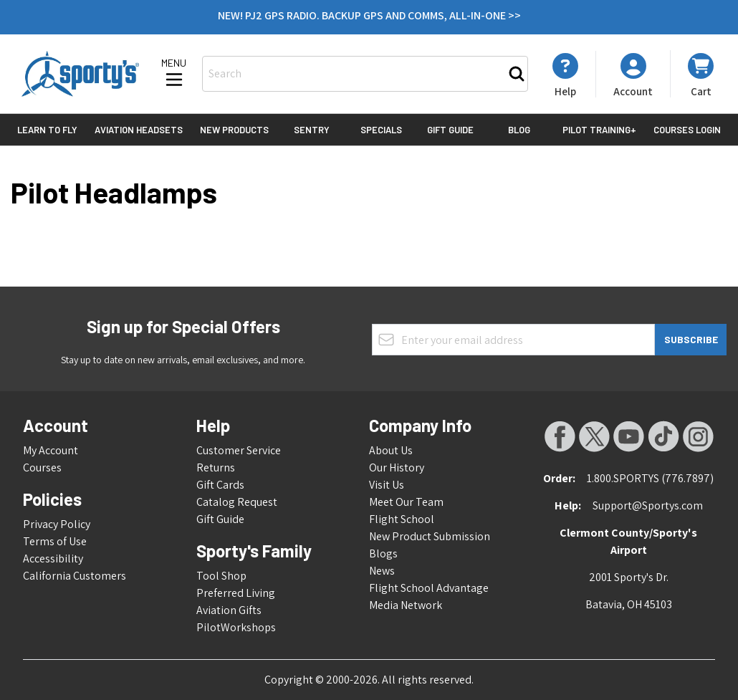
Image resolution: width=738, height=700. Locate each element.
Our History (397, 468)
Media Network (406, 605)
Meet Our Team (406, 502)
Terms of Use (55, 541)
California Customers (75, 576)
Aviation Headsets (139, 130)
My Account (51, 450)
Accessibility (53, 558)
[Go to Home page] (80, 74)
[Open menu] (174, 74)
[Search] (517, 74)
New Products (234, 130)
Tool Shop (221, 576)
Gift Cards (220, 485)
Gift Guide (450, 130)
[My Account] (565, 75)
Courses (42, 468)
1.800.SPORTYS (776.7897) (650, 478)
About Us (391, 450)
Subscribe (691, 339)
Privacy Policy (57, 524)
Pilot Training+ (599, 130)
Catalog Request (237, 502)
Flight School (402, 519)
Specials (381, 130)
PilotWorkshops (236, 627)
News (382, 571)
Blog (519, 130)
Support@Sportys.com (648, 505)
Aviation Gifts (229, 610)
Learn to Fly (47, 130)
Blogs (383, 553)
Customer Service (239, 450)
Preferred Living (236, 593)
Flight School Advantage (429, 588)
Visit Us (387, 485)
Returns (216, 468)
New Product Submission (430, 536)
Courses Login (687, 130)
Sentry (312, 130)
